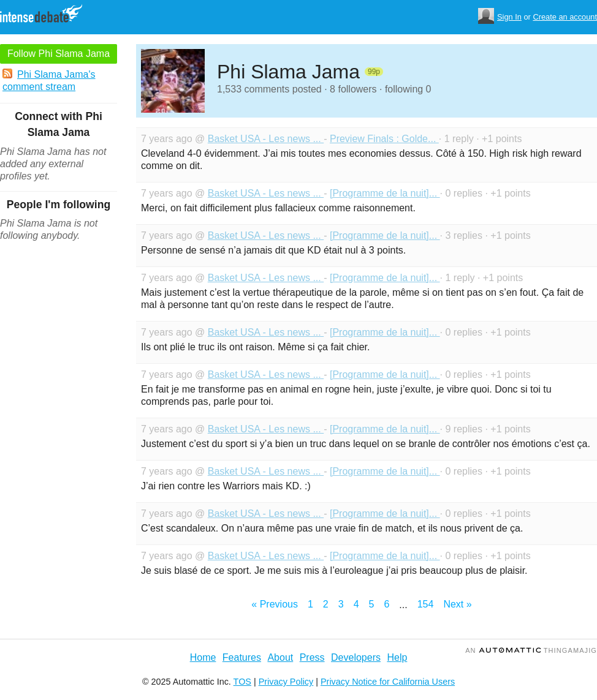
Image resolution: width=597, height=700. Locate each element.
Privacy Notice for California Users (388, 682)
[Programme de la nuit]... (385, 193)
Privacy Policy (286, 682)
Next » (457, 604)
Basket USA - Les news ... (266, 139)
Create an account (565, 17)
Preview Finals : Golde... (384, 139)
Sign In (509, 17)
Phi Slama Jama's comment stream (49, 80)
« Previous (275, 604)
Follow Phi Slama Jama (59, 54)
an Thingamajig (531, 650)
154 (426, 604)
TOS (242, 682)
